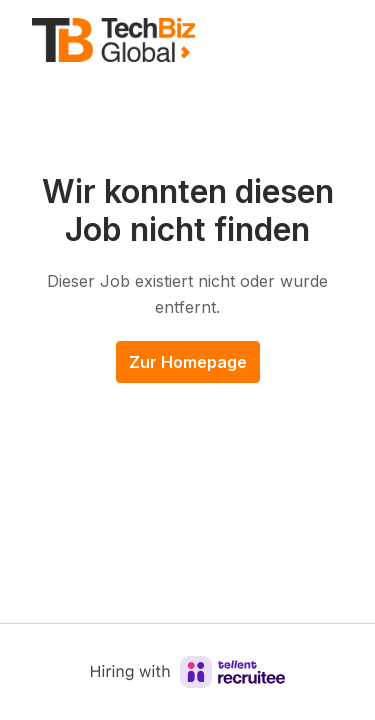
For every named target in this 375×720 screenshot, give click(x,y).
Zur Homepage (188, 362)
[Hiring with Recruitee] (188, 672)
